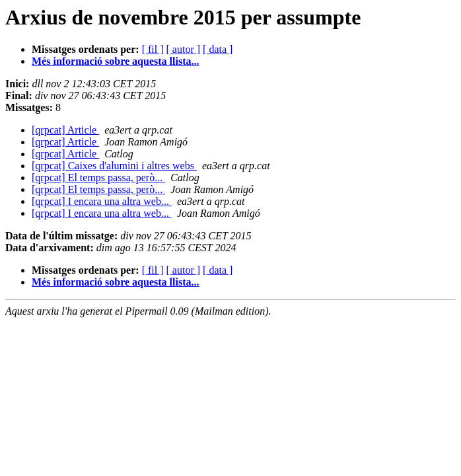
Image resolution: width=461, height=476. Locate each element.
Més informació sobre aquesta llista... (115, 61)
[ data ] (218, 49)
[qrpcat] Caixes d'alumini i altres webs (114, 166)
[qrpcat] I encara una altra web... (102, 201)
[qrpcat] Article (65, 130)
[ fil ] (153, 49)
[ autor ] (184, 49)
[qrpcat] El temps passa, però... (98, 178)
